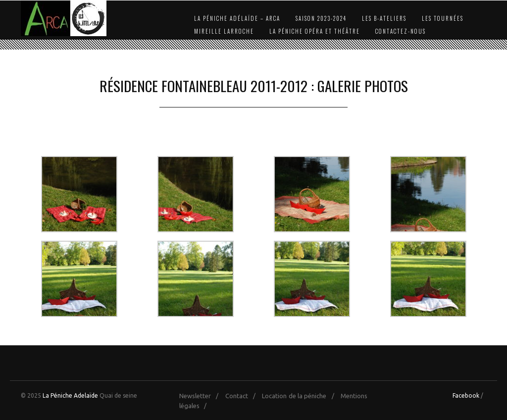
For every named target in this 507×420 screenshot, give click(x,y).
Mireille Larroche (224, 31)
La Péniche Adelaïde (70, 395)
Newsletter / (201, 396)
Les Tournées (443, 18)
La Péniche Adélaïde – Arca (237, 18)
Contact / (243, 396)
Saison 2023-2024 (321, 18)
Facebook (466, 395)
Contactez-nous (401, 31)
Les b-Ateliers (384, 18)
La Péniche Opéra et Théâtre (315, 31)
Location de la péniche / (300, 396)
